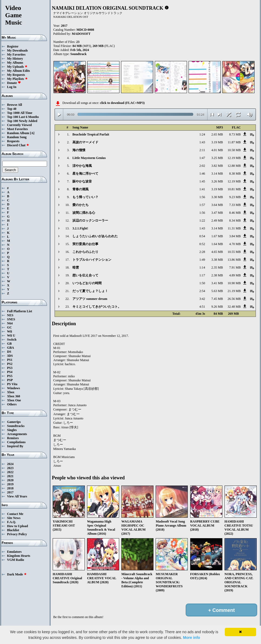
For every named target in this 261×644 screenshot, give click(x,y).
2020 (10, 480)
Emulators (14, 552)
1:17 (202, 275)
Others (12, 404)
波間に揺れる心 (84, 213)
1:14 (202, 267)
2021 (10, 476)
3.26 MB (217, 181)
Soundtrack (78, 54)
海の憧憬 (79, 150)
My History (15, 59)
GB (9, 344)
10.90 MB (234, 283)
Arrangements (17, 434)
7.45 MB (217, 299)
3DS (10, 356)
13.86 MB (234, 260)
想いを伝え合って (85, 275)
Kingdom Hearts (19, 556)
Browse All (14, 105)
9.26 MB (217, 307)
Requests (13, 141)
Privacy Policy (17, 534)
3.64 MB (217, 205)
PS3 (10, 368)
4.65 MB (217, 252)
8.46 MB (235, 213)
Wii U (11, 335)
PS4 (10, 372)
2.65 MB (217, 134)
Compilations (16, 442)
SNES (11, 319)
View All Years (17, 496)
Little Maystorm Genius (89, 158)
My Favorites (16, 55)
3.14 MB (217, 174)
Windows (14, 388)
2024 (10, 464)
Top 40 (12, 109)
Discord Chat (18, 145)
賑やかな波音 (82, 181)
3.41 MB (217, 283)
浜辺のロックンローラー (90, 221)
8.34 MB (235, 221)
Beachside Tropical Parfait (91, 134)
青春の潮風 (81, 189)
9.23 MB (235, 197)
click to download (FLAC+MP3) (122, 103)
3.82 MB (217, 166)
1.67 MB (217, 236)
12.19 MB (234, 158)
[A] (32, 133)
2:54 (202, 291)
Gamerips (14, 422)
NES (10, 315)
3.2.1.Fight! (80, 228)
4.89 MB (235, 275)
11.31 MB (234, 228)
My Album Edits (19, 71)
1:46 (202, 174)
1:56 (202, 197)
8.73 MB (235, 134)
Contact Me (15, 514)
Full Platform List (20, 311)
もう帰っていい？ (85, 197)
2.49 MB (217, 221)
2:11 (202, 150)
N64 (10, 323)
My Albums (15, 63)
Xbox (11, 392)
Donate (14, 83)
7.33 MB (235, 205)
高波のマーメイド (85, 142)
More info (191, 638)
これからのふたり (85, 252)
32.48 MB (234, 307)
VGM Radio (16, 560)
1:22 (202, 221)
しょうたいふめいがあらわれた (95, 236)
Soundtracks (16, 426)
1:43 (202, 142)
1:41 (202, 189)
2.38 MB (217, 275)
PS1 (10, 360)
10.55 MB (234, 252)
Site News (14, 518)
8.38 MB (235, 174)
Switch (12, 340)
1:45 (202, 181)
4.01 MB (217, 150)
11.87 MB (234, 142)
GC (9, 327)
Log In (12, 87)
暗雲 (76, 267)
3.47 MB (217, 213)
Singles (12, 430)
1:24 (202, 134)
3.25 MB (217, 158)
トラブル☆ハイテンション (92, 260)
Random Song (17, 137)
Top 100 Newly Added (22, 121)
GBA (11, 348)
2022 (10, 472)
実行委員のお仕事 (85, 244)
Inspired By (15, 446)
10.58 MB (234, 150)
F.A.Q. (11, 522)
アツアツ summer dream (90, 299)
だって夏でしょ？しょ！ (90, 291)
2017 (10, 492)
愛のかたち (81, 205)
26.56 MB (234, 299)
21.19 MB (234, 291)
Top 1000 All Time (20, 113)
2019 (10, 484)
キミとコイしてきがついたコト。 (97, 307)
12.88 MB (234, 166)
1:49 (202, 260)
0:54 (202, 236)
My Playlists (17, 79)
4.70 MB (235, 244)
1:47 (202, 158)
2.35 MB (217, 267)
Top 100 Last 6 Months (23, 117)
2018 (10, 488)
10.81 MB (234, 189)
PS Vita (12, 384)
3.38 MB (217, 260)
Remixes (13, 438)
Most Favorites (17, 129)
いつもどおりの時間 (87, 283)
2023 (10, 468)
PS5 (10, 376)
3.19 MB (217, 142)
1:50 (202, 283)
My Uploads (17, 67)
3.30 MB (217, 197)
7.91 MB (235, 267)
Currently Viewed (19, 125)
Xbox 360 (14, 396)
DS (9, 352)
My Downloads (17, 50)
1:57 (202, 205)
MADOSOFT (81, 34)
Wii (9, 331)
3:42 (202, 299)
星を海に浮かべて (85, 174)
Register (13, 46)
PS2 (10, 364)
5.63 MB (217, 291)
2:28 (202, 252)
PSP (10, 380)
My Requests (16, 75)
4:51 (202, 307)
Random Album (18, 133)
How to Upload (17, 526)
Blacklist (13, 530)
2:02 (202, 166)
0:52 (202, 244)
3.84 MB (235, 236)
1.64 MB (217, 244)
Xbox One (14, 400)
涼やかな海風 (82, 166)
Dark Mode (17, 574)
